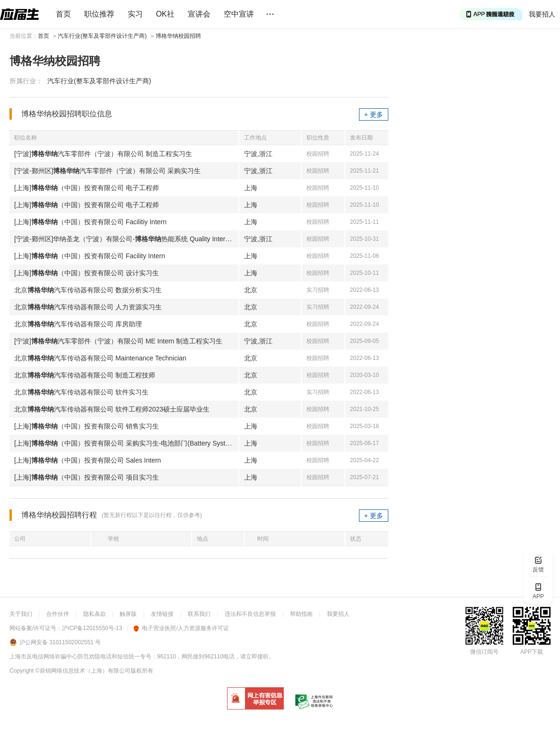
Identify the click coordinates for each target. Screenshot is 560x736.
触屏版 (128, 614)
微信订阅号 (484, 652)
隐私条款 (95, 614)
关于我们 (21, 614)
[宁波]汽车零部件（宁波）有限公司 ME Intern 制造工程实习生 (118, 341)
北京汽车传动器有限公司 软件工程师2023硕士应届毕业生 (112, 409)
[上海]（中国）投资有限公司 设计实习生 (87, 273)
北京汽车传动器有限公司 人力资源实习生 (88, 307)
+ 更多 (374, 114)
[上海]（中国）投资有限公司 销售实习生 (87, 426)
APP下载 (532, 652)
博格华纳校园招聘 (178, 36)
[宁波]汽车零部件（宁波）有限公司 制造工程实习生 (103, 154)
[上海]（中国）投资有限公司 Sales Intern (87, 460)
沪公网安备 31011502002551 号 (60, 642)
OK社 (165, 14)
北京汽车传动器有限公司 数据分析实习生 (88, 290)
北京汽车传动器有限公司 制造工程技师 (85, 375)
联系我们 (199, 614)
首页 (63, 14)
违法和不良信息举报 (250, 614)
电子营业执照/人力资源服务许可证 (181, 628)
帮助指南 (301, 614)
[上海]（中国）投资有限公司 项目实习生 (87, 477)
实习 (135, 14)
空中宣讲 (239, 14)
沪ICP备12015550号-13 (92, 628)
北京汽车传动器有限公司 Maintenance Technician (100, 358)
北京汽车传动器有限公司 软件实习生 (81, 392)
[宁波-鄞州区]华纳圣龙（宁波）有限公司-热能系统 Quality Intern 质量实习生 (126, 239)
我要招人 (542, 14)
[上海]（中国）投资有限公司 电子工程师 (87, 188)
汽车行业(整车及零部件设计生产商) (102, 36)
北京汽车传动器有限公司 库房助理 (78, 324)
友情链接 (162, 614)
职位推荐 (99, 14)
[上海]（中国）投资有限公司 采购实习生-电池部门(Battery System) (126, 443)
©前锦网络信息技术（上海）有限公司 (83, 671)
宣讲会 (199, 14)
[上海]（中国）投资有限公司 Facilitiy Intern (90, 222)
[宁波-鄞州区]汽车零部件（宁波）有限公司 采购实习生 (107, 171)
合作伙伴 (58, 614)
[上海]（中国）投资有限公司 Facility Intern (90, 256)
